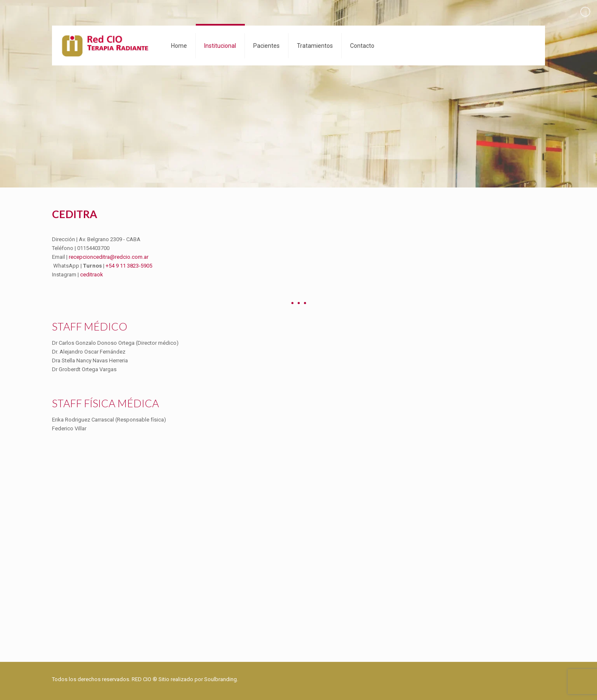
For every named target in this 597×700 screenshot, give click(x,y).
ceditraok (92, 275)
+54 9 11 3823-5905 (129, 266)
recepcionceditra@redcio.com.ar (109, 257)
